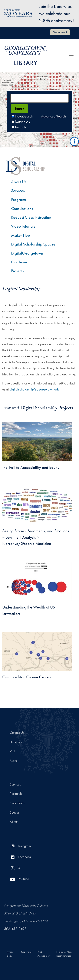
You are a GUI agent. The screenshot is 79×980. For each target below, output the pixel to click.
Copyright (26, 952)
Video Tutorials (23, 226)
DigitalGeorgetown (27, 253)
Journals (21, 127)
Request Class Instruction (31, 217)
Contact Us (17, 733)
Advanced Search (54, 116)
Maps (14, 761)
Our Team (19, 262)
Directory (16, 742)
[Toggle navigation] (71, 56)
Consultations (22, 209)
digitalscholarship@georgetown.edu (35, 389)
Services (18, 191)
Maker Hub (21, 235)
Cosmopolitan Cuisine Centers (27, 677)
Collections (17, 803)
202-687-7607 (15, 929)
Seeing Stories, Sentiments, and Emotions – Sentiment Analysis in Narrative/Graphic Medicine (36, 537)
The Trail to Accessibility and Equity (31, 467)
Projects (17, 271)
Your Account (60, 32)
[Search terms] (39, 98)
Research (16, 794)
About (14, 822)
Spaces (15, 812)
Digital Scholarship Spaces (33, 244)
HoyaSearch (24, 116)
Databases (22, 122)
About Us (19, 182)
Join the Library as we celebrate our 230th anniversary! (56, 13)
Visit (12, 751)
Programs (19, 199)
